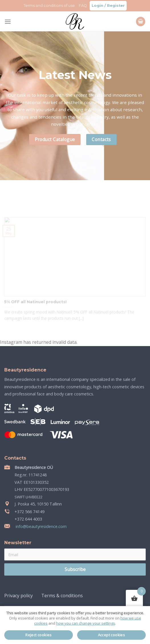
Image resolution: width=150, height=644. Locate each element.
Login (97, 6)
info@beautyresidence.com (41, 526)
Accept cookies (112, 635)
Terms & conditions (62, 596)
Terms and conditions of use (49, 6)
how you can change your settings (86, 623)
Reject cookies (39, 635)
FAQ (83, 6)
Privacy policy (19, 596)
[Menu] (8, 22)
